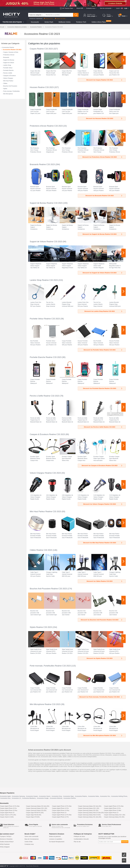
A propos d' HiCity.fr (6, 836)
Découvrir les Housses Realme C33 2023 (104, 118)
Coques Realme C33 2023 (41, 49)
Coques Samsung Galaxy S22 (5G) (88, 810)
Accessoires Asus (5, 798)
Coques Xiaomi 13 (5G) (7, 817)
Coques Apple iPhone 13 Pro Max (114, 806)
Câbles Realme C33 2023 (41, 550)
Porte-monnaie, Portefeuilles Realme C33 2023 (50, 666)
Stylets (5, 89)
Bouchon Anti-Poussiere (10, 86)
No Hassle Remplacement (57, 842)
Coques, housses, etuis (69, 755)
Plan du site (77, 842)
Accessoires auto (46, 757)
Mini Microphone (8, 94)
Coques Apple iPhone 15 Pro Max (10, 806)
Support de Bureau (9, 60)
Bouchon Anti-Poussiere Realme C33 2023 (48, 589)
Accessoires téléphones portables (17, 27)
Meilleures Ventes (65, 22)
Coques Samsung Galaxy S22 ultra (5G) (90, 806)
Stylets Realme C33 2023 (41, 627)
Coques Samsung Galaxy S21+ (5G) (115, 815)
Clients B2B (80, 8)
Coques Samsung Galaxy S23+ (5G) (37, 808)
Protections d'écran (9, 55)
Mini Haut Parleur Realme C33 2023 (45, 512)
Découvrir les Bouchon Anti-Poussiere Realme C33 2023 (102, 620)
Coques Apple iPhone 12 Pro (60, 817)
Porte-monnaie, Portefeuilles (11, 91)
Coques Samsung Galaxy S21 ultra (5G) (90, 817)
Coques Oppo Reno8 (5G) (34, 815)
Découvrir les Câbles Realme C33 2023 (105, 581)
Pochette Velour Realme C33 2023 (45, 319)
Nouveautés (35, 22)
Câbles (5, 83)
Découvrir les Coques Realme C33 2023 (104, 80)
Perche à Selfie (8, 73)
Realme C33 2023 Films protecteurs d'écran (91, 755)
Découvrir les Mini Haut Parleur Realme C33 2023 (103, 543)
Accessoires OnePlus (70, 798)
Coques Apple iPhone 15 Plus (9, 810)
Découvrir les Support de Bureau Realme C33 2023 (103, 234)
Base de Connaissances (32, 839)
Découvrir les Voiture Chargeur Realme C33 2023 (103, 504)
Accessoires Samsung (18, 796)
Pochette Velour (8, 68)
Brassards (6, 57)
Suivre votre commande (31, 836)
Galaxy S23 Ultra (60, 19)
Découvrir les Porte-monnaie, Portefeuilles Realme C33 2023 (101, 697)
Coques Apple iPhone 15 (7, 813)
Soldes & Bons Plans (99, 22)
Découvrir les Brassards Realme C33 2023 (104, 196)
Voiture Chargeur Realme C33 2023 (45, 473)
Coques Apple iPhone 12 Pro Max (62, 815)
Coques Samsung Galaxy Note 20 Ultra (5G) (91, 813)
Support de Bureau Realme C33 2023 (46, 203)
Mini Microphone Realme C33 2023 (45, 704)
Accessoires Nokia (93, 796)
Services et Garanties (6, 839)
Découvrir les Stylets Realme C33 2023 (105, 658)
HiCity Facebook (5, 844)
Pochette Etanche (8, 70)
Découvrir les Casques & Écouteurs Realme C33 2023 (102, 466)
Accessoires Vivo (105, 796)
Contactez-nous (29, 844)
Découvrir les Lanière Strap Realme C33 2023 (104, 311)
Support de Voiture (9, 63)
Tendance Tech (81, 22)
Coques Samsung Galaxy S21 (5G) (114, 817)
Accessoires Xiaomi (45, 796)
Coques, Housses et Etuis (11, 52)
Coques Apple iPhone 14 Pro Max (62, 806)
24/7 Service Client (68, 8)
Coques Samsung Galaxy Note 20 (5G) (89, 815)
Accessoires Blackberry (29, 798)
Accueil (2, 27)
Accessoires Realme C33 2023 (12, 50)
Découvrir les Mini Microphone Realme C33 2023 (103, 735)
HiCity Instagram (5, 847)
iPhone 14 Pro (48, 19)
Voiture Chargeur (8, 78)
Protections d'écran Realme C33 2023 (46, 126)
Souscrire (125, 842)
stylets (65, 757)
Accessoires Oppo (68, 796)
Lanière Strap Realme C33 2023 (44, 280)
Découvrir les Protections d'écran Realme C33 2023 (102, 157)
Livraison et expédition (56, 839)
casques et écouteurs (119, 755)
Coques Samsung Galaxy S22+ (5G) (89, 808)
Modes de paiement (55, 836)
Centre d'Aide (28, 842)
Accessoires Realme (36, 27)
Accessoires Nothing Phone (119, 796)
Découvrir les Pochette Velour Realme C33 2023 (103, 350)
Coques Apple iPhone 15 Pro (8, 808)
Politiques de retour (79, 836)
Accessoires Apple (5, 796)
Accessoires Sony (57, 796)
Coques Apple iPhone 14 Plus (61, 810)
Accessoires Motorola (56, 798)
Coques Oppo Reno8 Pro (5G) (35, 813)
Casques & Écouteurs (10, 76)
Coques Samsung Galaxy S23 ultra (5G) (38, 806)
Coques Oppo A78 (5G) (33, 817)
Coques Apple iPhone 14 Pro (60, 808)
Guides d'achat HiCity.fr (7, 842)
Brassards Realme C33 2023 (42, 164)
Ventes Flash (49, 22)
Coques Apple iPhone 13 (111, 813)
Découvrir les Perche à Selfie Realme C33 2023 (103, 427)
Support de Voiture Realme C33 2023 (46, 242)
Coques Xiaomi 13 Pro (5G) (8, 815)
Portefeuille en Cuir (34, 757)
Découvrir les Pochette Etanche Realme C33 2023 (103, 388)
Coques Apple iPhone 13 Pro (112, 808)
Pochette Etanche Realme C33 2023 (46, 357)
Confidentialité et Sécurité (81, 839)
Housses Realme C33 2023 (42, 87)
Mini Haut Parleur (8, 81)
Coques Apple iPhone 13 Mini (113, 810)
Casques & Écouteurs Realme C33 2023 (47, 434)
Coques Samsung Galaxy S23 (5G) (36, 810)
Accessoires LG (16, 798)
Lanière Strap (7, 65)
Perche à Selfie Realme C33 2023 (45, 396)
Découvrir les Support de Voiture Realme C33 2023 (103, 273)
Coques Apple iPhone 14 (59, 813)
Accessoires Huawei (32, 796)
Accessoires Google (43, 798)
